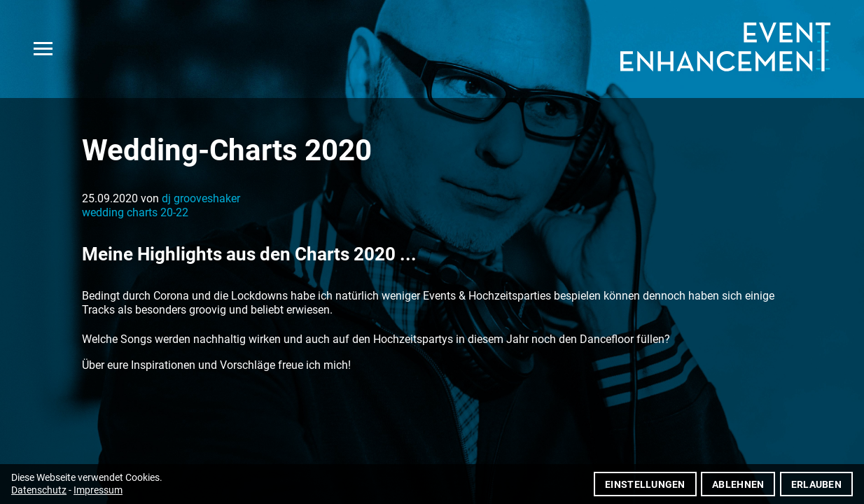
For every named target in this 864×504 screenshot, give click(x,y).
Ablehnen (738, 484)
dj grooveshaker (201, 198)
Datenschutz (39, 490)
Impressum (98, 490)
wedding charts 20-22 (135, 212)
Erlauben (816, 484)
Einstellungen (645, 484)
